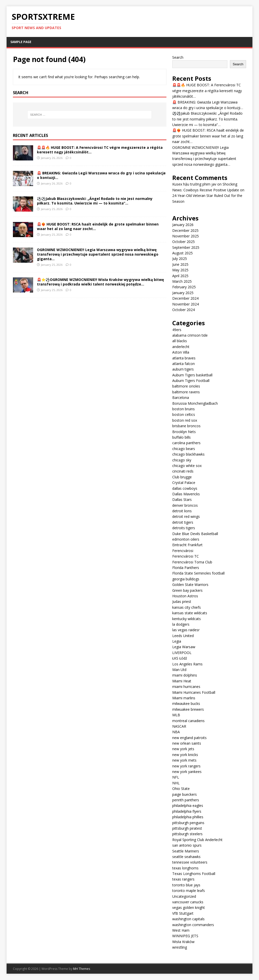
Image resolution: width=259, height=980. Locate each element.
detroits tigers (184, 528)
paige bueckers (185, 794)
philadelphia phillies (188, 817)
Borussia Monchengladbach (195, 403)
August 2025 (182, 253)
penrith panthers (186, 800)
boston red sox (185, 420)
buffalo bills (181, 437)
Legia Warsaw (184, 647)
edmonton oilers (186, 539)
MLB (176, 715)
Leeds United (183, 636)
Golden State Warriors (190, 585)
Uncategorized (184, 896)
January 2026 (183, 225)
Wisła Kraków (183, 942)
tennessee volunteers (190, 862)
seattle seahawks (186, 857)
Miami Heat (182, 681)
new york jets (183, 749)
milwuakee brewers (188, 709)
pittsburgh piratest (187, 828)
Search (178, 57)
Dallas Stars (182, 499)
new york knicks (185, 755)
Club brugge (182, 477)
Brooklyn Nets (184, 432)
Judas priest (182, 601)
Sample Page (21, 42)
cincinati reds (183, 471)
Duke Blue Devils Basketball (195, 534)
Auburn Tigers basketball (192, 375)
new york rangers (186, 766)
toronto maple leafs (189, 891)
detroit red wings (186, 516)
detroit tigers (183, 522)
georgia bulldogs (186, 579)
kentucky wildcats (187, 619)
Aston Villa (181, 352)
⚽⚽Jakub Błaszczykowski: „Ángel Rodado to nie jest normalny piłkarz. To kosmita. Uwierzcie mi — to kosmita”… (95, 201)
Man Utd (179, 670)
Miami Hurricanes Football (194, 692)
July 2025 (180, 259)
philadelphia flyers (187, 811)
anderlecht (181, 347)
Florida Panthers (186, 568)
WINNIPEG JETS (185, 936)
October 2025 (184, 242)
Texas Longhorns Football (194, 874)
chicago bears (184, 449)
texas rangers (183, 879)
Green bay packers (187, 590)
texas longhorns (185, 868)
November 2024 (186, 304)
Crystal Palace (184, 483)
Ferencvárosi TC (186, 556)
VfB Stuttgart (183, 913)
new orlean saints (187, 743)
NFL (176, 777)
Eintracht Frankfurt (187, 545)
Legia (177, 641)
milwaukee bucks (186, 703)
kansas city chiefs (187, 607)
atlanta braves (184, 358)
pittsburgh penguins (188, 823)
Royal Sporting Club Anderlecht (197, 840)
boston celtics (184, 414)
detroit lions (182, 511)
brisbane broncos (186, 426)
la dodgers (181, 624)
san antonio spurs (187, 845)
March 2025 (182, 281)
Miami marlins (184, 698)
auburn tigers (183, 369)
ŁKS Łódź (180, 658)
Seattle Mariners (186, 851)
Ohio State (181, 789)
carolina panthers (186, 443)
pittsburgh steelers (187, 834)
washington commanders (193, 925)
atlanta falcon (184, 364)
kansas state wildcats (190, 613)
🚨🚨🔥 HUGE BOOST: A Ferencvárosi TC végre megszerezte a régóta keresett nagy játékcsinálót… (100, 150)
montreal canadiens (188, 721)
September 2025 (186, 247)
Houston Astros (185, 596)
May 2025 (180, 270)
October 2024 (184, 310)
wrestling (180, 947)
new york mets (184, 760)
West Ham (181, 930)
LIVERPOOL (182, 653)
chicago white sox (187, 466)
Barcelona (181, 397)
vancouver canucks (188, 902)
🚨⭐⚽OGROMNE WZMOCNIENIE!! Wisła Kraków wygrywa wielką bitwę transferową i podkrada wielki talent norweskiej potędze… (100, 282)
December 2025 (185, 230)
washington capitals (188, 919)
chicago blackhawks (188, 454)
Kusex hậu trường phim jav (194, 184)
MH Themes (82, 969)
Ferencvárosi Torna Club (192, 562)
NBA (176, 732)
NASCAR (179, 726)
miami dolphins (185, 675)
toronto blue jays (186, 885)
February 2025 (184, 287)
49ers (177, 330)
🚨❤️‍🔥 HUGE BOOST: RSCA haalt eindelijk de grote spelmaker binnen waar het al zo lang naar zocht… (98, 226)
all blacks (180, 341)
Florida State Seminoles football (198, 573)
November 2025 (186, 236)
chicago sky (182, 460)
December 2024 (185, 298)
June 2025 (180, 264)
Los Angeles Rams (187, 664)
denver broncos (185, 505)
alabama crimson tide (190, 335)
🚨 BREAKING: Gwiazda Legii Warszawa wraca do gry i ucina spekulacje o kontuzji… (101, 175)
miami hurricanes (186, 687)
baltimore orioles (186, 386)
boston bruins (184, 409)
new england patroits (189, 738)
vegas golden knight (189, 907)
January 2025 (183, 293)
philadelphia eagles (188, 805)
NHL (176, 783)
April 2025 (180, 276)
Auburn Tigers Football (191, 381)
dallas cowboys (185, 488)
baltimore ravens (186, 392)
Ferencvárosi (183, 551)
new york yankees (187, 772)
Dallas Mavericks (186, 494)
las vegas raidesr (186, 630)
